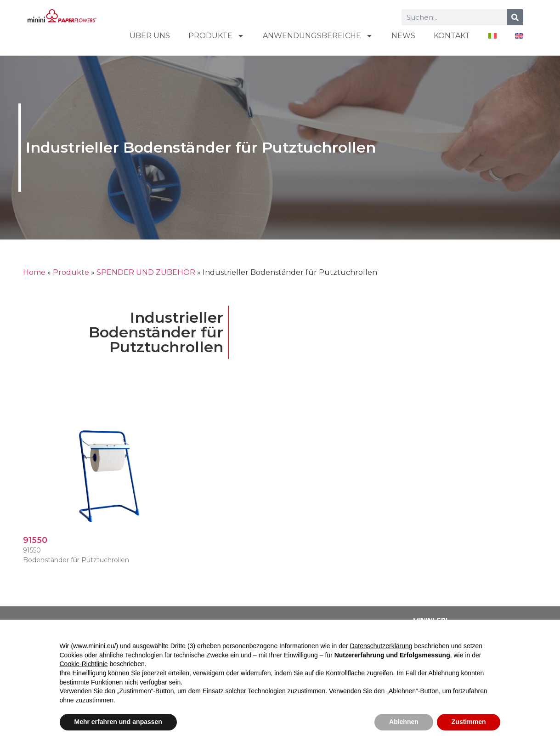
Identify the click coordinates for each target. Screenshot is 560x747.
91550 (35, 540)
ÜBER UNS (150, 36)
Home (34, 272)
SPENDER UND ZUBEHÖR (146, 272)
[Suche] (515, 17)
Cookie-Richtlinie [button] (84, 664)
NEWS (403, 36)
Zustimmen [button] (469, 722)
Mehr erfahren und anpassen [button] (118, 722)
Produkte (216, 36)
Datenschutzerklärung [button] (381, 646)
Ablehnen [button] (404, 722)
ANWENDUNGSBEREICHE (318, 36)
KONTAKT (452, 36)
